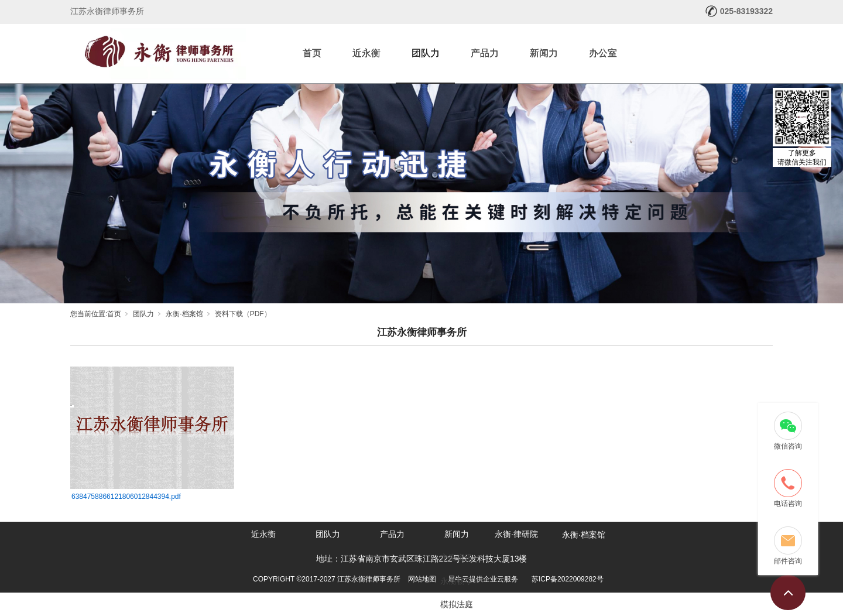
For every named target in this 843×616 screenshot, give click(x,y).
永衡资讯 (457, 557)
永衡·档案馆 (184, 314)
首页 (312, 53)
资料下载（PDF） (243, 314)
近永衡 (366, 53)
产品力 (485, 53)
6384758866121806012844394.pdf (126, 497)
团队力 (426, 53)
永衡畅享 (457, 581)
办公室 (603, 53)
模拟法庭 (457, 604)
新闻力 (544, 53)
